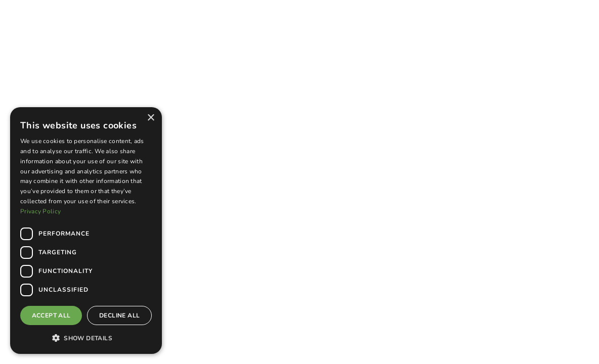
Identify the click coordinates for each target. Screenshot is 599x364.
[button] (86, 338)
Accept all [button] (51, 315)
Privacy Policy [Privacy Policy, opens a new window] (40, 211)
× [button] (151, 118)
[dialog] (86, 231)
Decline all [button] (119, 315)
